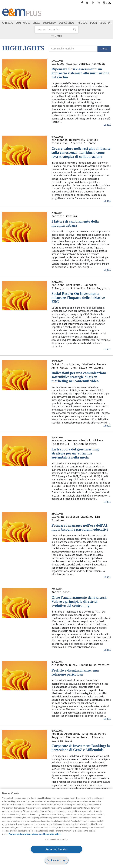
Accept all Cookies (57, 849)
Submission (50, 23)
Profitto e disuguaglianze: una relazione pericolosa (75, 672)
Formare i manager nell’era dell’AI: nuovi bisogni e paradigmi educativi (80, 527)
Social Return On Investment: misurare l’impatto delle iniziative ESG (78, 298)
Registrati (106, 23)
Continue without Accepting (56, 839)
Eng (107, 3)
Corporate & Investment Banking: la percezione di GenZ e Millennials (81, 748)
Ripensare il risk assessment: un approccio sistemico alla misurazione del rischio (80, 73)
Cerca (104, 49)
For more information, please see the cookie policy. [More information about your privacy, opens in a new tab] (35, 834)
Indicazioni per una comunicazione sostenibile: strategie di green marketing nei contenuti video (79, 377)
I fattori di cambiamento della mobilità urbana (75, 223)
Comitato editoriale (28, 23)
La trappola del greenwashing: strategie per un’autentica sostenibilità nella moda (76, 453)
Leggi (107, 125)
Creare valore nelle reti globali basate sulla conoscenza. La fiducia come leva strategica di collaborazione (81, 152)
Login (94, 23)
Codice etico (67, 23)
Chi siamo (8, 23)
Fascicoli (82, 23)
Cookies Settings (56, 860)
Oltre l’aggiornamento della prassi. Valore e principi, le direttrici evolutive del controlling (79, 601)
